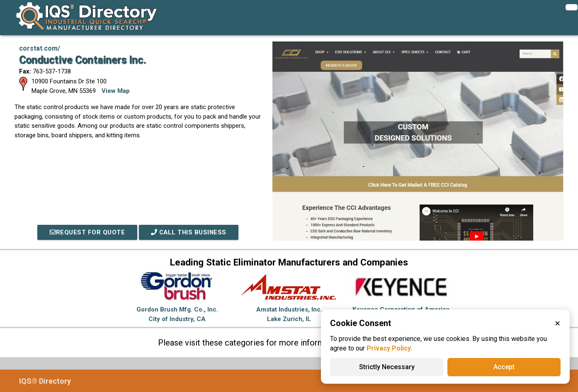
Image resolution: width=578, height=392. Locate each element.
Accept (504, 367)
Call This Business (189, 232)
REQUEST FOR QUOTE (86, 232)
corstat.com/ (40, 48)
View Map (116, 91)
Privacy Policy (389, 348)
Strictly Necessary (387, 367)
